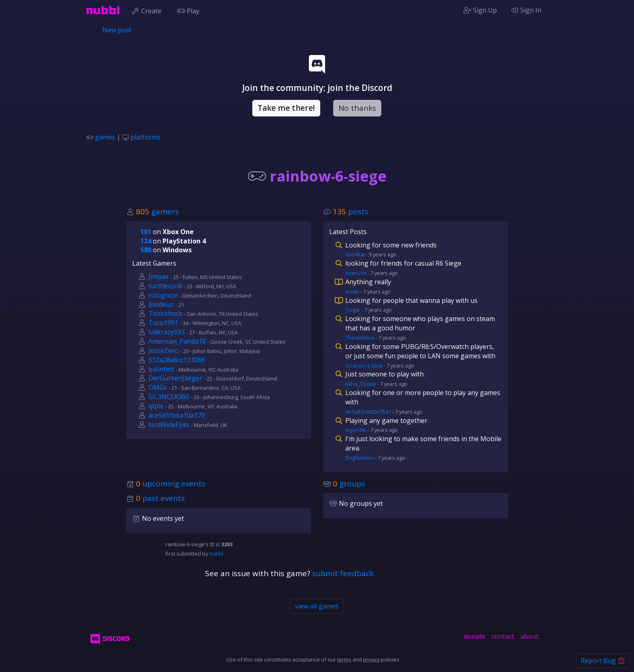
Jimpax (158, 277)
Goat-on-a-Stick (364, 366)
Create (148, 10)
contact (503, 636)
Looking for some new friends (391, 245)
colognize (163, 295)
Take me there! (286, 108)
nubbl (216, 554)
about (529, 636)
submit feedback (343, 573)
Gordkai (355, 254)
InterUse (356, 273)
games (105, 137)
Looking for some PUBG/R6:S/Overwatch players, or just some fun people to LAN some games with (420, 351)
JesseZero (164, 351)
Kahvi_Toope (361, 384)
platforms (146, 137)
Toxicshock (165, 313)
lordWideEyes (169, 425)
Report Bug (603, 661)
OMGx (158, 387)
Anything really (368, 282)
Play (190, 10)
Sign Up (480, 10)
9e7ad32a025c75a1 (368, 412)
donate (474, 636)
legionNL (356, 430)
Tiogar (353, 310)
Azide (352, 292)
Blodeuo (161, 304)
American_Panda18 (177, 341)
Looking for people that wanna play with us (411, 300)
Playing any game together (386, 421)
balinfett (161, 369)
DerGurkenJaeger (175, 378)
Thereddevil (360, 338)
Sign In (526, 10)
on (167, 232)
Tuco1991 (163, 323)
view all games (317, 606)
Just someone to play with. (385, 374)
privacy (371, 659)
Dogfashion (359, 458)
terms (344, 659)
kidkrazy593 (167, 332)
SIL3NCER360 (169, 397)
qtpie (156, 406)
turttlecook (165, 286)
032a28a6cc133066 (177, 360)
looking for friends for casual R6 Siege (403, 263)
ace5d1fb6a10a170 (177, 415)
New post (117, 30)
